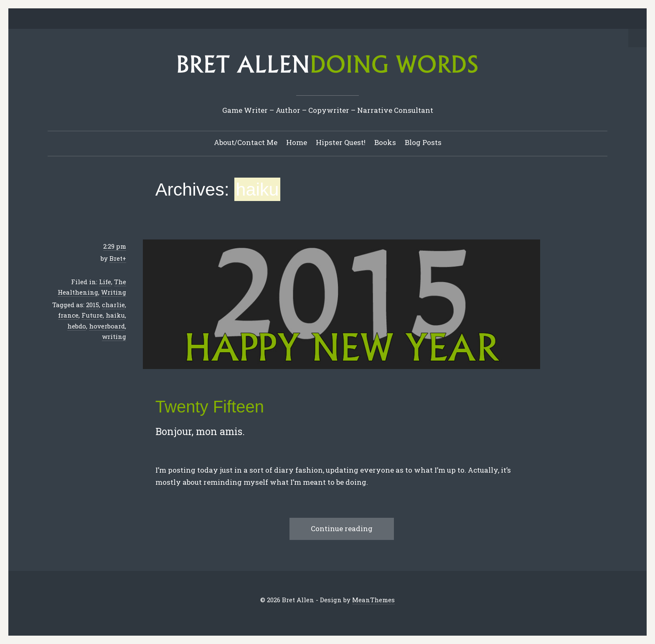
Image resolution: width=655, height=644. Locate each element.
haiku (115, 315)
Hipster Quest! (341, 142)
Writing (114, 292)
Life (105, 282)
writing (114, 336)
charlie (113, 305)
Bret (116, 258)
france (68, 315)
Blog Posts (423, 142)
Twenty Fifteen (210, 407)
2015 (93, 305)
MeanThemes (373, 600)
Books (385, 142)
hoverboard (107, 326)
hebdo (77, 326)
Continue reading (342, 528)
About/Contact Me (246, 142)
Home (297, 142)
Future (92, 315)
